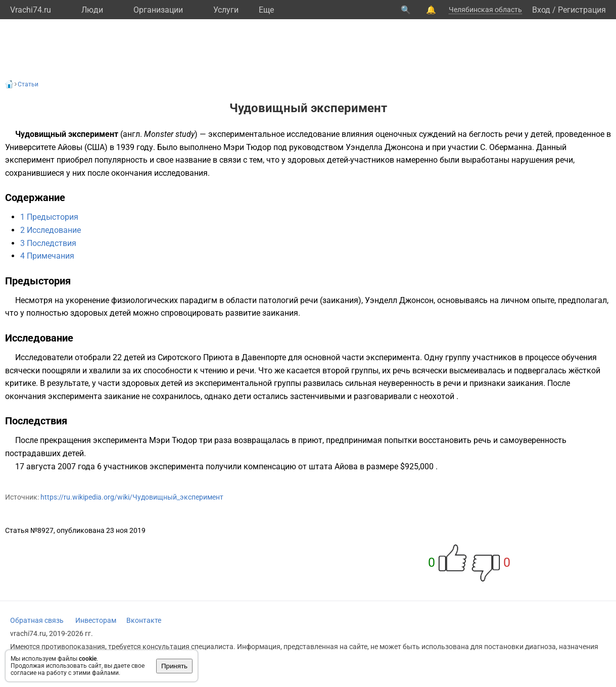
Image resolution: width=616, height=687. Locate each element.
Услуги (226, 10)
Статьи (28, 84)
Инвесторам (96, 620)
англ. (132, 134)
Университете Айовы (44, 147)
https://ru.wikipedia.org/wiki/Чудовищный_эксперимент (132, 497)
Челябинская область (485, 10)
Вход (541, 10)
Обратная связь (37, 620)
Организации (158, 10)
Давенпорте (264, 357)
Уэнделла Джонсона (385, 147)
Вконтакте (144, 620)
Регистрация (582, 10)
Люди (92, 10)
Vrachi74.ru (31, 10)
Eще (266, 10)
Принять (174, 666)
